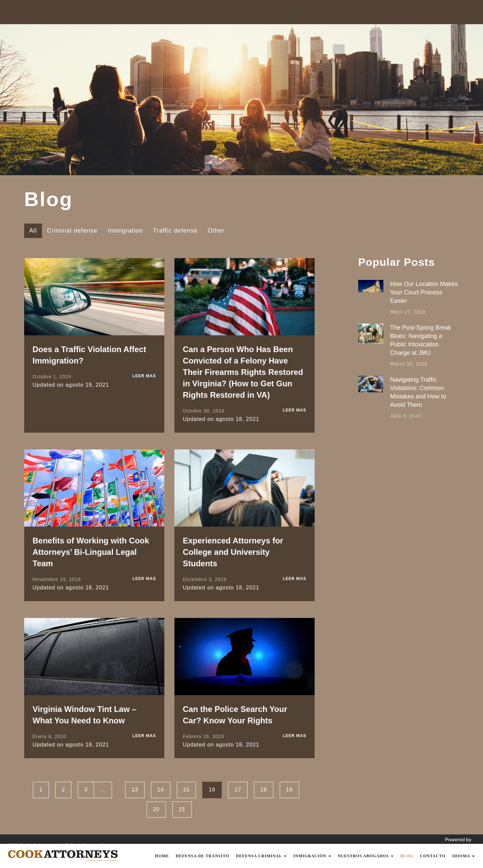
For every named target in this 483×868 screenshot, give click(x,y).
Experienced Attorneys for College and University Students (233, 552)
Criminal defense (72, 231)
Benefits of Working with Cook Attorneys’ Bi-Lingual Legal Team (91, 552)
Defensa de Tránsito (202, 856)
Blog (407, 856)
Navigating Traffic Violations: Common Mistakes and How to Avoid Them (418, 392)
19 (289, 790)
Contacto (433, 856)
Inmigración (312, 856)
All (33, 231)
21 (182, 809)
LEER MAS (144, 376)
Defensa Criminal (261, 856)
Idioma (463, 856)
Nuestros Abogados (366, 856)
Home (162, 856)
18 (264, 790)
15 (186, 790)
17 (238, 790)
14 (161, 790)
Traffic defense (175, 231)
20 (156, 809)
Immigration (125, 231)
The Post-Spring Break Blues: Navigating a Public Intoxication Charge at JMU (421, 340)
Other (216, 231)
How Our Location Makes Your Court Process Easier (424, 292)
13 (135, 790)
